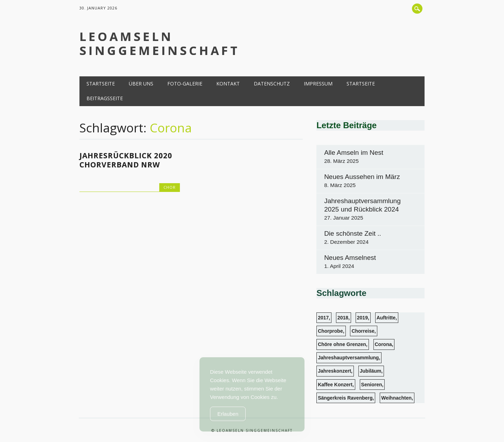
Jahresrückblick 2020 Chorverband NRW (126, 160)
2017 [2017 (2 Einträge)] (323, 318)
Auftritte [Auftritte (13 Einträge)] (386, 318)
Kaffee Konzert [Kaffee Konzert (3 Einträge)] (335, 385)
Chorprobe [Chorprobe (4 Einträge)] (330, 331)
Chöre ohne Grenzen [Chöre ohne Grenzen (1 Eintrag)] (342, 344)
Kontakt (228, 84)
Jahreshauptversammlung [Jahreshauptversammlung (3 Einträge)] (348, 358)
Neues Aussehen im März (362, 177)
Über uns (141, 84)
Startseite (101, 84)
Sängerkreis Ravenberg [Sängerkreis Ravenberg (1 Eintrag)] (345, 398)
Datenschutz (272, 84)
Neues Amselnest (350, 258)
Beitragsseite (105, 98)
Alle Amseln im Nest (354, 153)
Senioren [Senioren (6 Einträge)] (372, 385)
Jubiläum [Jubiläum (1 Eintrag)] (370, 371)
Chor (170, 187)
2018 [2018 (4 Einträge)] (343, 318)
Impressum (318, 84)
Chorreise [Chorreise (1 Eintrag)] (363, 331)
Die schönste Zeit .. (353, 233)
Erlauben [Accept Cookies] (228, 414)
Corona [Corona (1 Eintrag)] (383, 344)
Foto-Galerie (185, 84)
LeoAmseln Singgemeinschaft (160, 43)
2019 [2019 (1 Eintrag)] (362, 318)
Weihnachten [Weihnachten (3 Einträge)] (396, 398)
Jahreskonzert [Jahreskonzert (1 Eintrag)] (334, 371)
